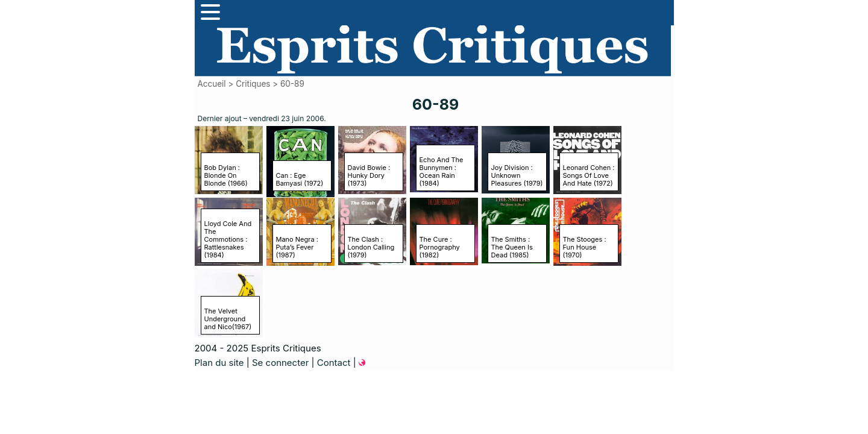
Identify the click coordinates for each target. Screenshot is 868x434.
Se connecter (280, 363)
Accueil (212, 84)
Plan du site (219, 363)
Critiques (253, 84)
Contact (334, 363)
